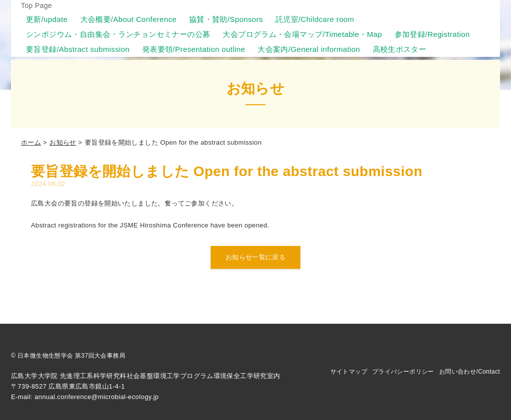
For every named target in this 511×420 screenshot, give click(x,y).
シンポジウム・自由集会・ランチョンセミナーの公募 (118, 34)
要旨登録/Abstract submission (78, 49)
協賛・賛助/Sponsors (226, 19)
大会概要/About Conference (128, 19)
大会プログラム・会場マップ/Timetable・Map (302, 34)
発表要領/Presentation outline (194, 49)
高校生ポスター (400, 49)
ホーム (31, 142)
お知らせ (63, 142)
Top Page (36, 5)
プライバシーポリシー (403, 372)
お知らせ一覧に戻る (256, 257)
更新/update (47, 19)
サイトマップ (349, 372)
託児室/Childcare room (315, 19)
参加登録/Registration (432, 34)
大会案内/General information (309, 49)
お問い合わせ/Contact (470, 372)
